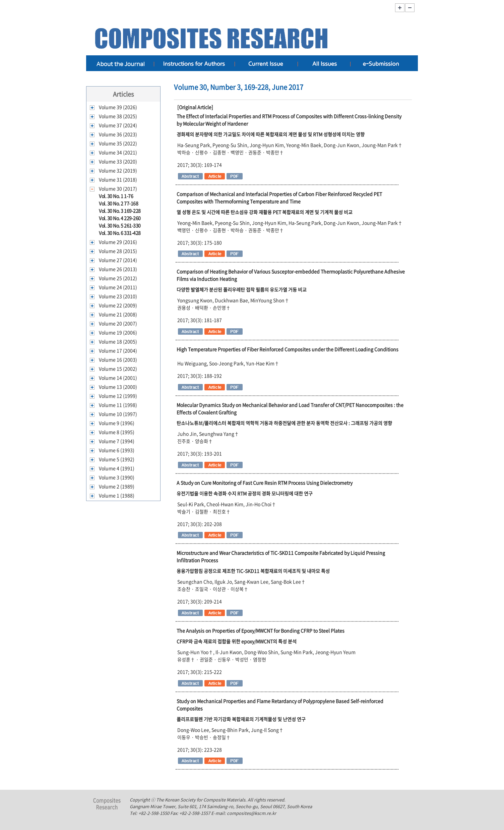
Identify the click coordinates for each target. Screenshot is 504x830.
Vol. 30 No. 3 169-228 (120, 211)
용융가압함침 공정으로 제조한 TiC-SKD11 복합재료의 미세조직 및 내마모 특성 (253, 571)
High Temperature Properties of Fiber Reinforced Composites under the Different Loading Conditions (288, 349)
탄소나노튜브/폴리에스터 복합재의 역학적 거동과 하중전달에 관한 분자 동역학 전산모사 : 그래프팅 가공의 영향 (284, 423)
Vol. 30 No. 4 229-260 (120, 218)
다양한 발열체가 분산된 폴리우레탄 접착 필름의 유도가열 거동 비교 (242, 289)
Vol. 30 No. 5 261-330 (120, 225)
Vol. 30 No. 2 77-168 (118, 203)
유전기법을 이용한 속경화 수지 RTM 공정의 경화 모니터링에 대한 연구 (245, 493)
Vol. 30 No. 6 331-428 (120, 233)
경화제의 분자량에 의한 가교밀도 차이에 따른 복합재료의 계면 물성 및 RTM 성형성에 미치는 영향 (271, 134)
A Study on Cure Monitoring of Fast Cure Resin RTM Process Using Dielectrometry (265, 483)
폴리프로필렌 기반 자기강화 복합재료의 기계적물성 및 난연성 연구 (241, 719)
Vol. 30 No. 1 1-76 (116, 196)
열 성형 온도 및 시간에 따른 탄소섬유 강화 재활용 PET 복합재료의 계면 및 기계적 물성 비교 (265, 212)
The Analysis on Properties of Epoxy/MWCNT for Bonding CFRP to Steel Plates (261, 630)
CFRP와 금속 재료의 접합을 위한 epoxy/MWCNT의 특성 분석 (237, 641)
